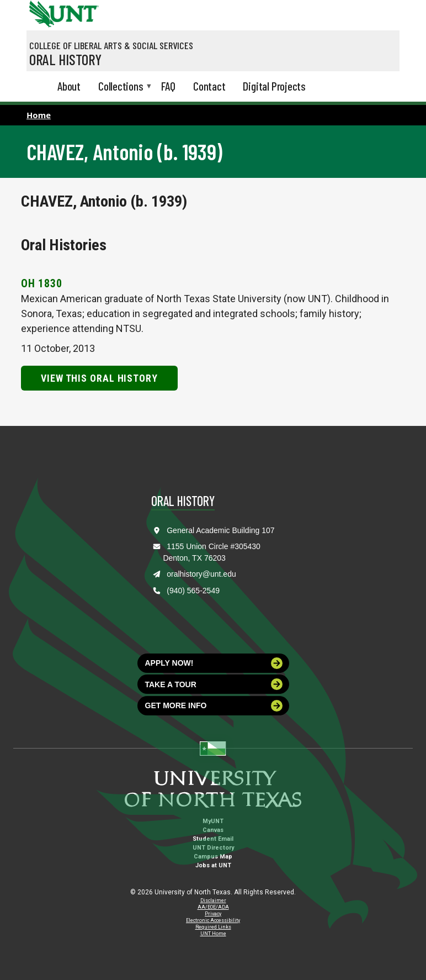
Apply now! (214, 663)
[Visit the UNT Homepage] (82, 10)
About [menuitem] (69, 86)
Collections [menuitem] (121, 87)
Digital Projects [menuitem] (274, 86)
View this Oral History (99, 378)
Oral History (65, 59)
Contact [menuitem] (209, 86)
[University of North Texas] (40, 13)
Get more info (214, 706)
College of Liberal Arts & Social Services (111, 45)
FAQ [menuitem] (168, 86)
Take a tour (214, 684)
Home (39, 115)
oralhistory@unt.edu (201, 574)
